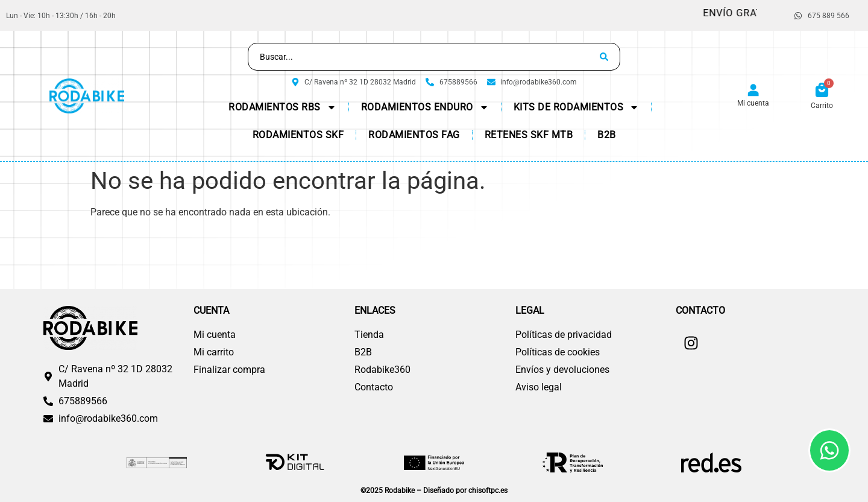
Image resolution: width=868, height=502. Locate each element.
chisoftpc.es (488, 491)
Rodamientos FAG (414, 135)
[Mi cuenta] (753, 91)
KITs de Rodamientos (577, 107)
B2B (607, 135)
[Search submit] (604, 57)
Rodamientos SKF (298, 135)
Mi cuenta (753, 103)
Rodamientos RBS (282, 107)
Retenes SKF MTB (529, 135)
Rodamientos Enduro (425, 107)
